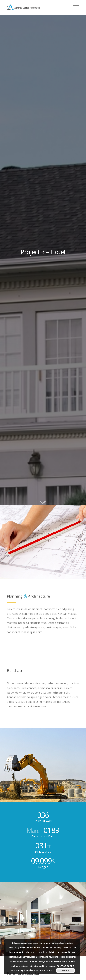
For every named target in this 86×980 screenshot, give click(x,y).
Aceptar (66, 971)
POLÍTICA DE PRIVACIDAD (39, 971)
